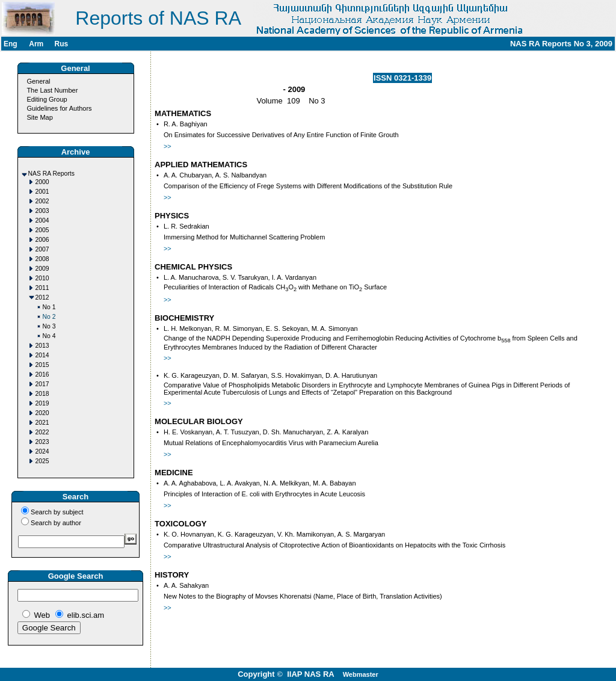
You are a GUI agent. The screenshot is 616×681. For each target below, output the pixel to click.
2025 (42, 461)
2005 (42, 230)
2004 (42, 220)
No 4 (49, 336)
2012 (42, 297)
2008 (42, 259)
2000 (42, 182)
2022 (42, 432)
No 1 (49, 307)
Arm (36, 44)
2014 (42, 355)
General (38, 81)
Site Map (39, 117)
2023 (42, 442)
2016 (42, 374)
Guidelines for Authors (59, 108)
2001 (42, 192)
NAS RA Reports (51, 174)
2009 (42, 269)
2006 (42, 240)
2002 (42, 201)
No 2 (49, 317)
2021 (42, 423)
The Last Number (52, 90)
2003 (42, 211)
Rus (61, 44)
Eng (11, 44)
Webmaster (361, 674)
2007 (42, 249)
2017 (42, 384)
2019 (42, 403)
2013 (42, 346)
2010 (42, 278)
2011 (42, 288)
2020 (42, 413)
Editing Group (47, 99)
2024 (42, 451)
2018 (42, 394)
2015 (42, 365)
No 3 (49, 326)
